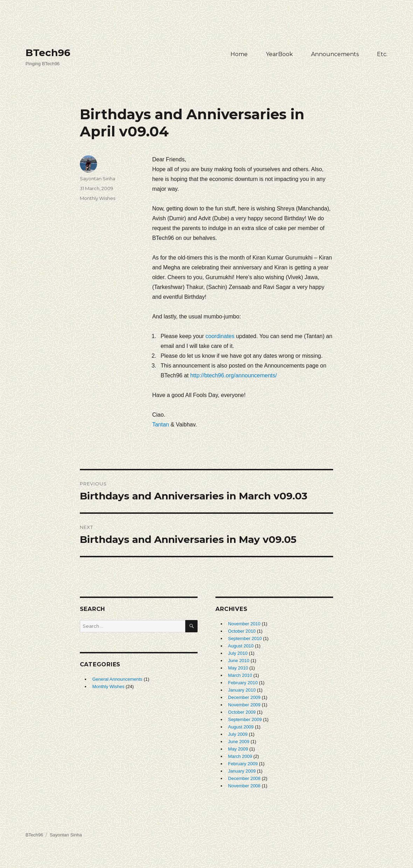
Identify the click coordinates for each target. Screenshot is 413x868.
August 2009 (241, 727)
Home (239, 54)
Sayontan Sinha (98, 179)
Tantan (160, 425)
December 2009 (244, 697)
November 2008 (244, 786)
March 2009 (240, 756)
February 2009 (243, 764)
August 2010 (241, 646)
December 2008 (244, 778)
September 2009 (245, 719)
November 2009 (244, 705)
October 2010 (242, 631)
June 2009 (239, 742)
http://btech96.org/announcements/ (233, 375)
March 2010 (240, 675)
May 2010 (238, 668)
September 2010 (245, 638)
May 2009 (238, 749)
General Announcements (117, 679)
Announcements (335, 54)
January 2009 (242, 771)
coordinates (221, 336)
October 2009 (242, 712)
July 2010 (238, 653)
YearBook (279, 54)
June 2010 (239, 661)
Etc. (382, 54)
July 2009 (238, 734)
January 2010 (242, 690)
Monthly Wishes (98, 198)
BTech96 (48, 53)
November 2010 (244, 624)
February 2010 (243, 683)
